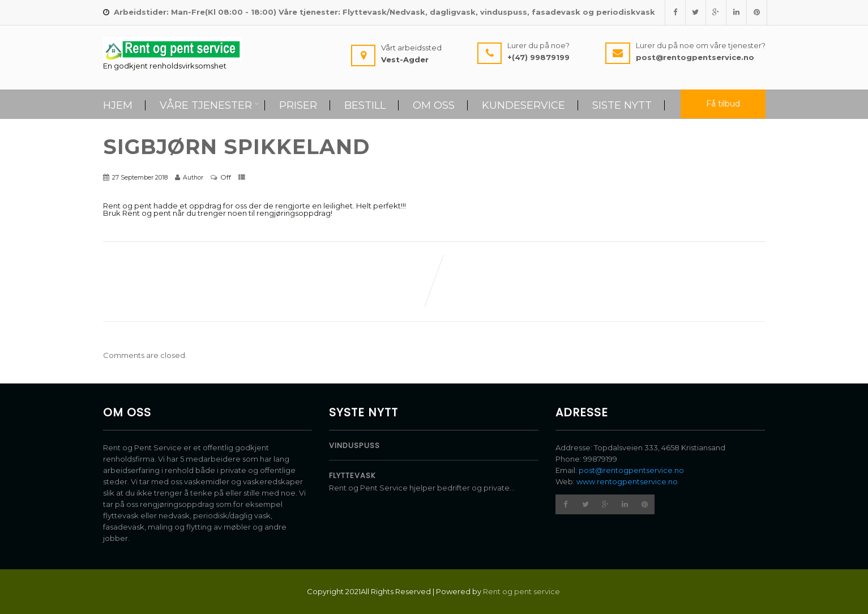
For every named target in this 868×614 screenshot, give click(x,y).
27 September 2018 (140, 178)
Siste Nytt (622, 105)
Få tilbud (723, 104)
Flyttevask (352, 476)
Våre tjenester (209, 105)
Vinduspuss (354, 445)
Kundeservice (523, 105)
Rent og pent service (522, 591)
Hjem (118, 105)
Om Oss (434, 105)
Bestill (365, 105)
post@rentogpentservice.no (631, 470)
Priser (298, 105)
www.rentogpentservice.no (627, 481)
